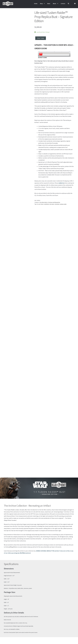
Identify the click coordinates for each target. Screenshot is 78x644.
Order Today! (41, 38)
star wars (52, 204)
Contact (63, 4)
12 (38, 204)
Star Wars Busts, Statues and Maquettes (50, 202)
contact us (61, 183)
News (49, 4)
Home (36, 4)
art (40, 204)
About (54, 4)
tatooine (57, 204)
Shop (41, 4)
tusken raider (63, 204)
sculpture (46, 204)
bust (42, 204)
